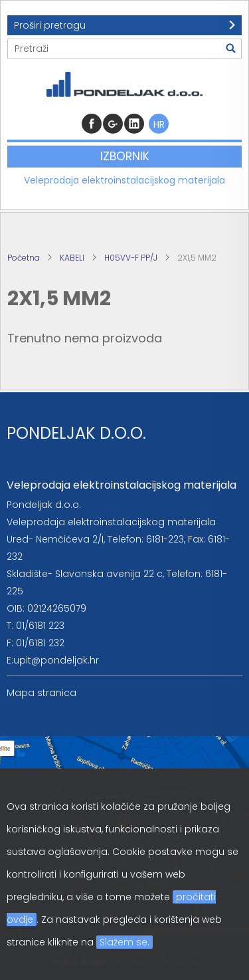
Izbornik (125, 156)
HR (159, 124)
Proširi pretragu (50, 25)
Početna (24, 258)
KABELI (72, 258)
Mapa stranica (41, 693)
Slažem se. (124, 942)
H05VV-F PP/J (131, 258)
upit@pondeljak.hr (56, 660)
